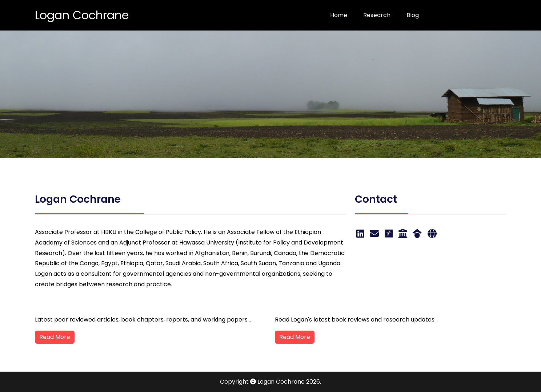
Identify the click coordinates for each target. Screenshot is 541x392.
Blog (413, 15)
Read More (55, 337)
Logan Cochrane (82, 15)
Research (377, 15)
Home (339, 15)
